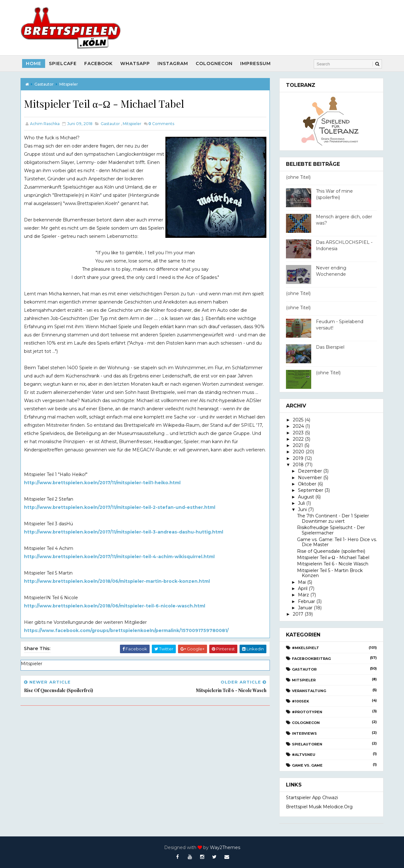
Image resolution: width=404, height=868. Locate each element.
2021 (298, 445)
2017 (298, 614)
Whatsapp (135, 63)
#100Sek (300, 701)
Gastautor (44, 84)
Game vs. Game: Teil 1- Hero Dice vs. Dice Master (337, 542)
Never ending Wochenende (331, 271)
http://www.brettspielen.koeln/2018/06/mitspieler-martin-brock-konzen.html (117, 581)
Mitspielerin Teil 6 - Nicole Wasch (333, 564)
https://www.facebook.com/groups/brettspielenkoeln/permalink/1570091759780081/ (126, 630)
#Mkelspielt (306, 648)
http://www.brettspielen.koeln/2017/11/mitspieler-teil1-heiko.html (102, 483)
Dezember (310, 471)
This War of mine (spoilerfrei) (334, 194)
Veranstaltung (309, 691)
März (303, 595)
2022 (298, 439)
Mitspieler (69, 84)
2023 (298, 433)
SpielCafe (63, 63)
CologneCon (214, 63)
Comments (161, 124)
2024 (298, 426)
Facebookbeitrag (311, 659)
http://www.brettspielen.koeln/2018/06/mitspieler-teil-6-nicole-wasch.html (115, 606)
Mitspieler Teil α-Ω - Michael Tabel (333, 558)
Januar (305, 608)
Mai (302, 582)
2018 (298, 465)
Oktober (307, 484)
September (311, 490)
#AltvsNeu (304, 755)
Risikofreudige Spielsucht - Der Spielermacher (331, 530)
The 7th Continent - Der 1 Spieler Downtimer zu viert (333, 518)
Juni (302, 509)
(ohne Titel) (298, 177)
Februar (306, 601)
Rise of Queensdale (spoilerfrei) (331, 551)
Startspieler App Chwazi (312, 798)
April (303, 588)
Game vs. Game (307, 765)
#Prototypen (307, 712)
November (310, 478)
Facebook (98, 63)
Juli (301, 503)
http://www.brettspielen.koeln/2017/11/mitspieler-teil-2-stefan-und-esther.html (120, 507)
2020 (299, 452)
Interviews (304, 733)
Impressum (255, 63)
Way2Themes (225, 847)
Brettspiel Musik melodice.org (319, 807)
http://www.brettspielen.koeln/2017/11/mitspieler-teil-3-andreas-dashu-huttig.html (124, 532)
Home (34, 63)
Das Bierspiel (330, 347)
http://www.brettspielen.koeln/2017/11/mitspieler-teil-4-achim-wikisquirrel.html (119, 557)
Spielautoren (307, 744)
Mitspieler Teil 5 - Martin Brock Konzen (330, 573)
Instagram (173, 63)
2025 (298, 420)
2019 (298, 458)
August (306, 497)
